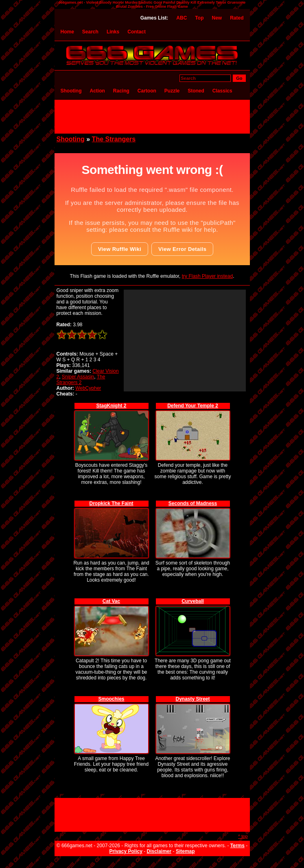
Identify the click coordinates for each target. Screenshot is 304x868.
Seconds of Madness (193, 503)
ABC (182, 18)
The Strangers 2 (81, 380)
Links (113, 32)
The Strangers (114, 139)
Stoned (196, 91)
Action (97, 91)
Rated (237, 18)
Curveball (193, 601)
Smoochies (111, 699)
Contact (137, 32)
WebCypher (88, 388)
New (217, 18)
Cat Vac (111, 601)
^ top (243, 836)
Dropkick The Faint (111, 503)
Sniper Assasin (78, 377)
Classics (222, 91)
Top (199, 18)
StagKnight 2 (112, 406)
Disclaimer (159, 851)
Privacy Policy (126, 851)
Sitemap (185, 851)
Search (90, 32)
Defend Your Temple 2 (193, 406)
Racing (121, 91)
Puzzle (172, 91)
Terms (237, 846)
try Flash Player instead (207, 276)
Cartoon (147, 91)
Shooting (71, 91)
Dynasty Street (192, 699)
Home (67, 32)
